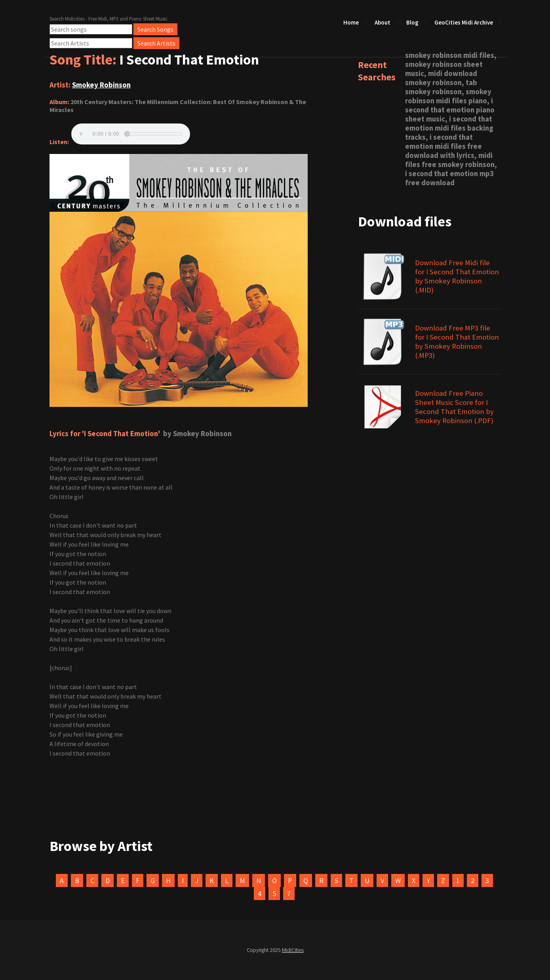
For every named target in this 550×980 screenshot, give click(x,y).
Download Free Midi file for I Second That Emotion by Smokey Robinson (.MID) (457, 276)
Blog (412, 22)
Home (351, 22)
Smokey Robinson (101, 85)
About (383, 22)
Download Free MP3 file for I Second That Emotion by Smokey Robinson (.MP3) (457, 342)
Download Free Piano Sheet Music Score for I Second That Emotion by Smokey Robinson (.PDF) (454, 407)
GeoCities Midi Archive (464, 22)
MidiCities (293, 950)
